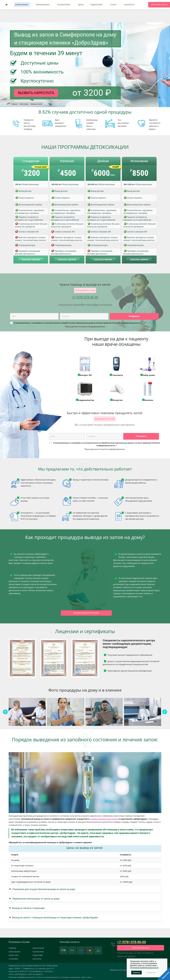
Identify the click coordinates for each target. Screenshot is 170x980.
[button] (85, 889)
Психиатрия (38, 952)
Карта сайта (86, 977)
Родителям (38, 955)
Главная (12, 948)
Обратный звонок (141, 948)
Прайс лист (14, 955)
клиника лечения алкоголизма (104, 819)
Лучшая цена (41, 167)
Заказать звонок (31, 260)
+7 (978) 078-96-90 (104, 5)
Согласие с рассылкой (70, 977)
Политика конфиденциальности (22, 977)
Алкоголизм (38, 948)
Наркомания (14, 952)
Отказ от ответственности (48, 977)
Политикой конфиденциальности (144, 968)
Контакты (37, 959)
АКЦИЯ (115, 167)
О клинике (13, 959)
